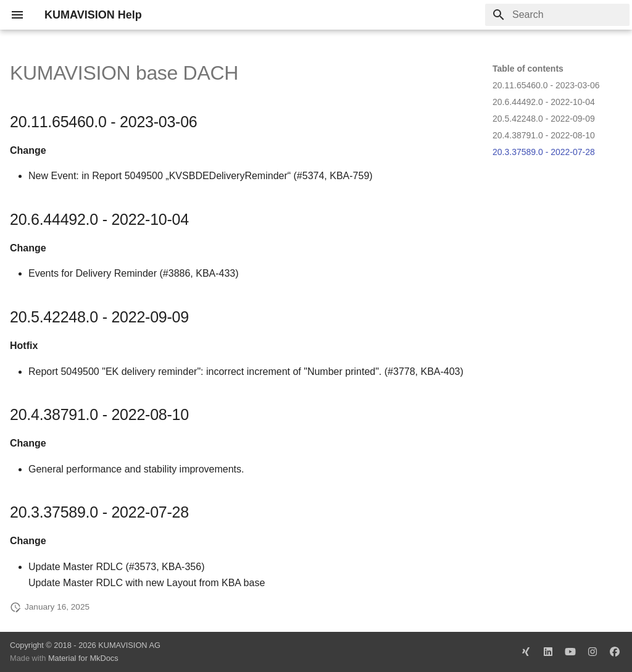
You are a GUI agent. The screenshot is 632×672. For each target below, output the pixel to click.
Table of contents (528, 69)
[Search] (557, 15)
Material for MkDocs (83, 658)
